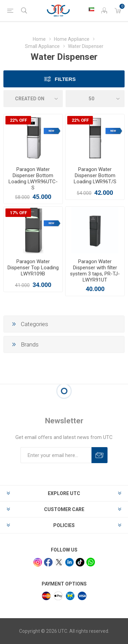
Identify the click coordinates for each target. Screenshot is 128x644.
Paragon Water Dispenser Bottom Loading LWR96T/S (95, 175)
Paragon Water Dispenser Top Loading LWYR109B (33, 268)
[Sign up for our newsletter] (56, 455)
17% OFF (18, 213)
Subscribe (99, 455)
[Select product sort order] (33, 99)
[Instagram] (38, 562)
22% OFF (18, 120)
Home (39, 39)
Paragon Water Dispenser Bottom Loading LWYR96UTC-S (33, 179)
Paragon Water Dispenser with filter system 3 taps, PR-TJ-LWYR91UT (95, 271)
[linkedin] (69, 562)
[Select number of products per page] (95, 99)
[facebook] (48, 562)
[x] (59, 562)
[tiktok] (80, 562)
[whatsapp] (91, 562)
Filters (65, 79)
